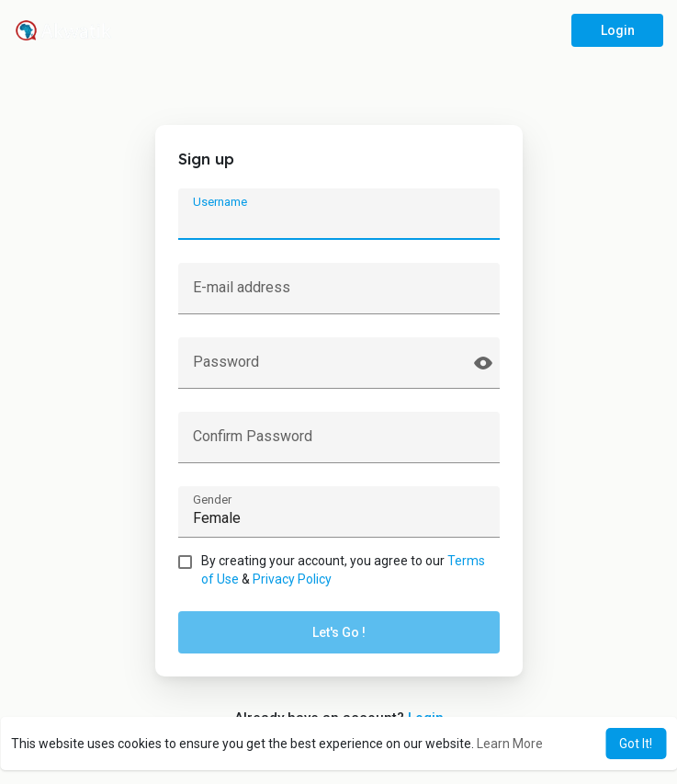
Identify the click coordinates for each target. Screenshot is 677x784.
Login (618, 30)
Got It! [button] (636, 744)
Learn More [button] (510, 744)
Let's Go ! (339, 632)
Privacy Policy (292, 579)
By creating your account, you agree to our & (343, 570)
